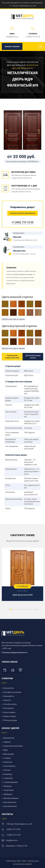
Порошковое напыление (13, 746)
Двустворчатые (10, 802)
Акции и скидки (10, 716)
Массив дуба (9, 754)
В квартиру (8, 774)
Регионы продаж (10, 720)
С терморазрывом (11, 782)
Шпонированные (10, 806)
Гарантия (7, 700)
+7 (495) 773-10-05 (22, 222)
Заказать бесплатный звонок (22, 213)
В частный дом (9, 766)
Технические (9, 790)
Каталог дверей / (20, 62)
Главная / (10, 62)
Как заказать (9, 708)
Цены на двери (9, 712)
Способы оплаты (10, 704)
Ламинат (7, 742)
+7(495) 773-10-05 (33, 37)
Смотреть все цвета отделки (13, 319)
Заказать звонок (12, 46)
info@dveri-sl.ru (12, 37)
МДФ (6, 750)
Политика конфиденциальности (15, 652)
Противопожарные (11, 798)
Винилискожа (9, 738)
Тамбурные (8, 794)
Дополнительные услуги (33, 357)
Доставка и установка (12, 692)
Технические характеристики (12, 357)
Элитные (7, 770)
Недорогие (8, 762)
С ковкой (7, 758)
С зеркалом (8, 778)
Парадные (8, 786)
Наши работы (9, 696)
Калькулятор (9, 688)
